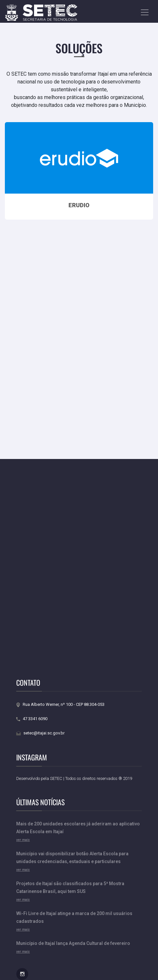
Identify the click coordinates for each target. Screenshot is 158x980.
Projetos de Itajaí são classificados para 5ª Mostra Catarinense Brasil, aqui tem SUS (70, 891)
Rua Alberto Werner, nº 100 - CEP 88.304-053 (60, 704)
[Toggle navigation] (145, 12)
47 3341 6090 (32, 719)
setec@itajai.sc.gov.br (40, 733)
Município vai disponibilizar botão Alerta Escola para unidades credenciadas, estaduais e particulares (72, 861)
